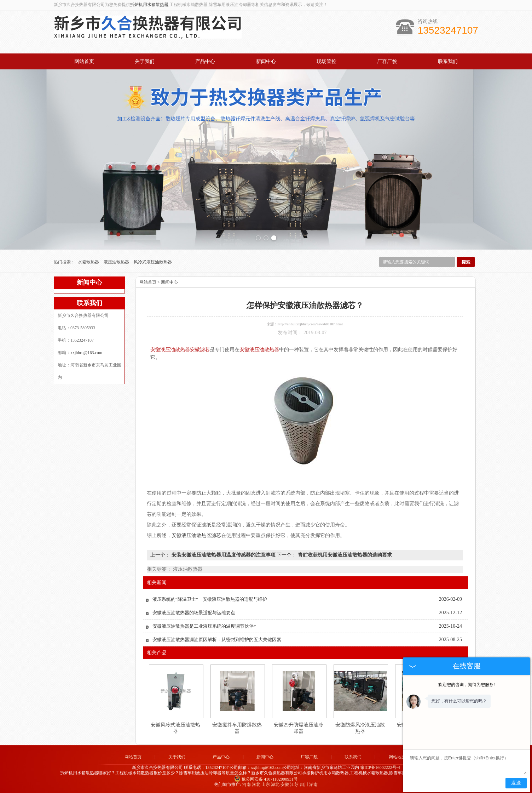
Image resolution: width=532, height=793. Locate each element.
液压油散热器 (117, 262)
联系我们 (448, 61)
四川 (304, 785)
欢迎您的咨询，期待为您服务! (467, 685)
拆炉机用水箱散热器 (149, 5)
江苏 (294, 785)
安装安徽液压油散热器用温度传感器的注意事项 (223, 555)
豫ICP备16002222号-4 (380, 768)
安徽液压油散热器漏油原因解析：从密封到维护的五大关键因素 (217, 640)
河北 (256, 785)
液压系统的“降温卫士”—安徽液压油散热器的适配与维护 (210, 599)
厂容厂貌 (387, 61)
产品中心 (205, 61)
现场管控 (326, 61)
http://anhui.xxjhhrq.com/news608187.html (310, 324)
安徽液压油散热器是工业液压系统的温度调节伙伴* (204, 626)
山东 (266, 785)
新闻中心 (266, 61)
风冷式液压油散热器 (153, 262)
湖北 (275, 785)
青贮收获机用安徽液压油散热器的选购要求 (344, 555)
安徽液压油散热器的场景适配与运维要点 (194, 613)
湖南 (313, 785)
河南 (247, 785)
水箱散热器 (89, 262)
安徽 (285, 785)
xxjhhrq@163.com (86, 353)
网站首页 (84, 61)
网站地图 (397, 757)
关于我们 (145, 61)
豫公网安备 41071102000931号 (266, 779)
